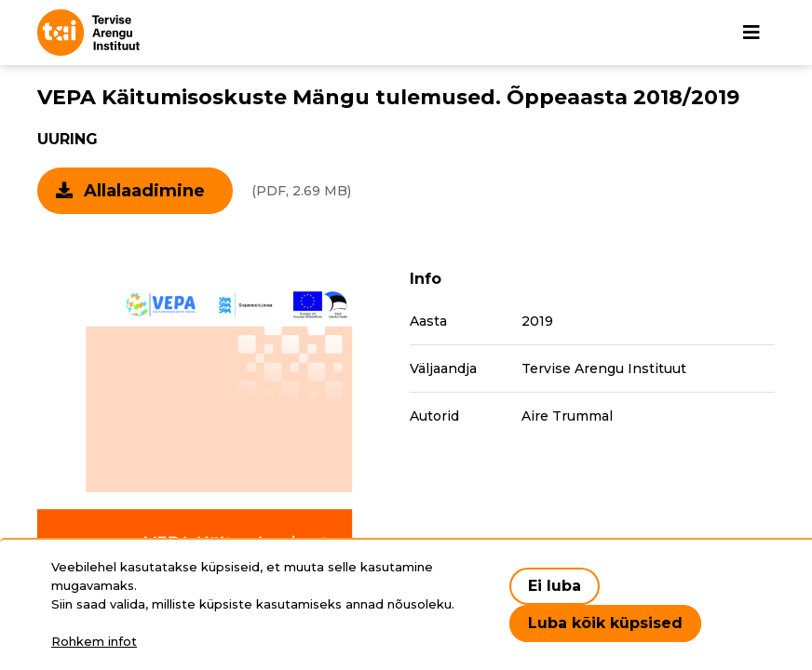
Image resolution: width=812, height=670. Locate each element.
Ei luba (555, 586)
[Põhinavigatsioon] (751, 33)
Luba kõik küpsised (605, 623)
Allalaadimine (144, 191)
